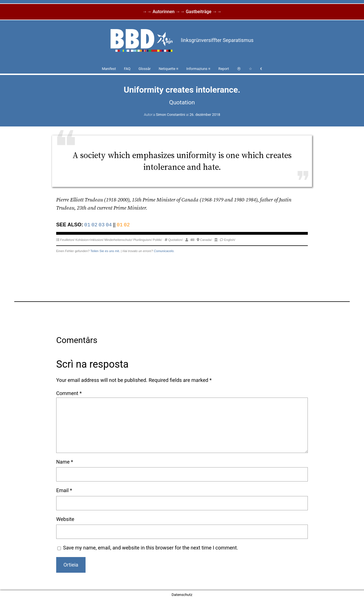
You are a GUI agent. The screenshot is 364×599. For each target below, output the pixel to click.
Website (65, 519)
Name (65, 462)
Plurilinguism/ (143, 240)
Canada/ (206, 240)
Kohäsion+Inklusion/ (89, 240)
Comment (69, 393)
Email (64, 490)
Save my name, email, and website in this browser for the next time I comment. (151, 548)
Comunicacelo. (164, 251)
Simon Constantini (171, 115)
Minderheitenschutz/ (118, 240)
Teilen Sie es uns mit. (105, 251)
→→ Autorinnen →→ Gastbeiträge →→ (182, 12)
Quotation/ (176, 240)
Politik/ (157, 240)
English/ (230, 240)
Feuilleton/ (67, 240)
